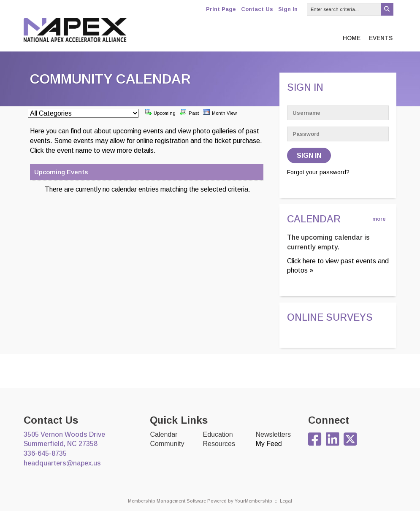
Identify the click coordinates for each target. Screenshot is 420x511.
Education (218, 434)
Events (381, 38)
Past (189, 112)
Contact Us (257, 9)
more (379, 219)
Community (167, 444)
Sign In (288, 9)
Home (352, 38)
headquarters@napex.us (62, 463)
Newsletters (273, 434)
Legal (286, 501)
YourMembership (253, 501)
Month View (220, 112)
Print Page (221, 9)
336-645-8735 (45, 453)
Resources (219, 444)
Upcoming (160, 112)
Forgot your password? (318, 172)
